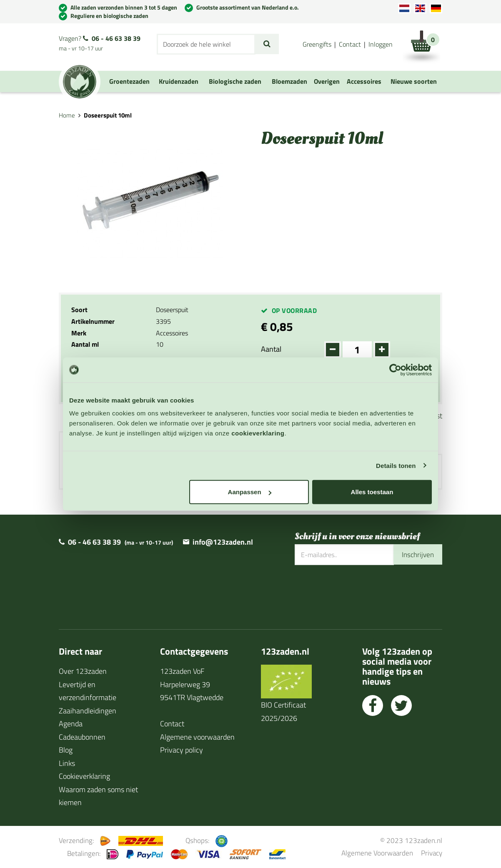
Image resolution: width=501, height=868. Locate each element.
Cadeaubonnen (82, 737)
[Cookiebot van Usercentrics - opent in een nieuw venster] (395, 370)
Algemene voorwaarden (197, 737)
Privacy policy (182, 750)
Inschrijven (417, 555)
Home (67, 115)
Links (67, 764)
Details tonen (396, 465)
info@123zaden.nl (223, 542)
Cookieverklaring (84, 777)
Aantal (271, 349)
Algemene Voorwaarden (377, 853)
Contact (350, 44)
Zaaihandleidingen (88, 711)
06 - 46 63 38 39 (116, 38)
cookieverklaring (258, 433)
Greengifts (317, 44)
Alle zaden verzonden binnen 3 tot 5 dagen (124, 7)
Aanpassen (250, 492)
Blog (66, 750)
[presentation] (358, 593)
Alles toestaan (372, 492)
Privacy (432, 853)
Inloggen (381, 44)
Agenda (71, 724)
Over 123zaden (83, 672)
